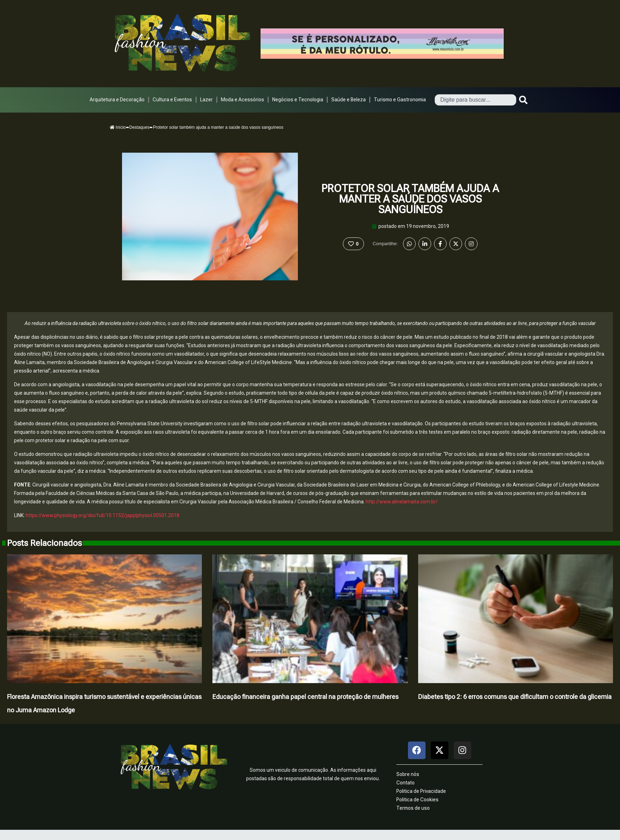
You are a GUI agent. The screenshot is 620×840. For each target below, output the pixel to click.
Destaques (139, 127)
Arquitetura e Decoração (117, 100)
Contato (405, 783)
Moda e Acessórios (242, 100)
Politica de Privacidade (421, 791)
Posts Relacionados (44, 543)
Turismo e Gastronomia (400, 100)
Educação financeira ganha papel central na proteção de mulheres (305, 697)
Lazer (206, 100)
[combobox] (475, 100)
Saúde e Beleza (349, 100)
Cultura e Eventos (172, 100)
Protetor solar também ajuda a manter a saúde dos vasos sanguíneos (410, 199)
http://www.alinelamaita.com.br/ (402, 502)
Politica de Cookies (417, 800)
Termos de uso (413, 808)
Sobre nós (408, 774)
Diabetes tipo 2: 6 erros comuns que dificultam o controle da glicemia (515, 697)
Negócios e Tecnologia (298, 100)
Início (118, 127)
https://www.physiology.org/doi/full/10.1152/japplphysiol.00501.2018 (103, 515)
